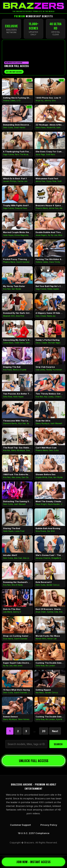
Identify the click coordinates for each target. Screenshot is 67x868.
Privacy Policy (49, 825)
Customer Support (20, 825)
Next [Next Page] (55, 731)
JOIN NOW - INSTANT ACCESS (33, 862)
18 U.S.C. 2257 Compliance (34, 833)
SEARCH (58, 744)
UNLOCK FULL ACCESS (34, 761)
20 (44, 731)
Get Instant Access (14, 72)
